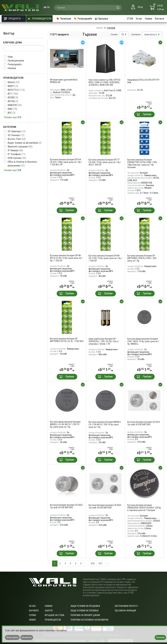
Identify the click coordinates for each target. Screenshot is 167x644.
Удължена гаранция (125, 611)
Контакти (159, 19)
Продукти (14, 19)
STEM (130, 19)
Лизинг (33, 620)
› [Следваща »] (107, 563)
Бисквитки (27, 637)
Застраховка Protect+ (126, 606)
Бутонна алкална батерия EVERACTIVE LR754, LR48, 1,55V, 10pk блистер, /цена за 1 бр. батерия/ (142, 163)
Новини (148, 19)
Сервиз (33, 615)
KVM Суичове (17, 158)
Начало (100, 28)
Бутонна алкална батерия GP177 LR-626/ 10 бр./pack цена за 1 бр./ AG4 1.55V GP (105, 162)
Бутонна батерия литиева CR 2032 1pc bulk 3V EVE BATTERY (66, 506)
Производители (53, 620)
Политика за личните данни (85, 615)
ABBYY (13, 86)
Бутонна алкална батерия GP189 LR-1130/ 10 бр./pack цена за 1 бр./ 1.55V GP (105, 258)
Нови (10, 57)
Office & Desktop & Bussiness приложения (22, 164)
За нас (139, 19)
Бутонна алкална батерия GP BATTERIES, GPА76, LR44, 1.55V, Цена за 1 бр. (142, 258)
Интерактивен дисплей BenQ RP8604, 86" (64, 81)
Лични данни (12, 637)
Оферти (49, 611)
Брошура (101, 19)
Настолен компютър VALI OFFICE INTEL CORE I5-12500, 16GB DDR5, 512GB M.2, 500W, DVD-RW (105, 82)
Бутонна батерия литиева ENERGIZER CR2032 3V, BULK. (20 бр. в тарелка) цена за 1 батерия (144, 508)
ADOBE (13, 97)
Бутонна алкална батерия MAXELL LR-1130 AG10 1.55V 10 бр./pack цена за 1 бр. (105, 424)
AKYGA (13, 101)
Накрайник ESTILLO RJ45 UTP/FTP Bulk (143, 81)
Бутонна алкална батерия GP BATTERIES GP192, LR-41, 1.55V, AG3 (67, 340)
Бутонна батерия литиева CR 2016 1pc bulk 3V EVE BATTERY (144, 423)
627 (101, 563)
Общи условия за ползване (85, 611)
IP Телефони (16, 154)
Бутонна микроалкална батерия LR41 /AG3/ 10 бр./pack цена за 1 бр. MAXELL (143, 341)
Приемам (160, 637)
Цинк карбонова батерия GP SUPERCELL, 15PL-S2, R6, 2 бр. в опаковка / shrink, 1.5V (104, 341)
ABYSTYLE (16, 90)
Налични (12, 68)
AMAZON (15, 105)
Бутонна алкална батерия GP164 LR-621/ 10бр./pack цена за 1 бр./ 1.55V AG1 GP (66, 162)
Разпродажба (15, 64)
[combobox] (88, 8)
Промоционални (16, 61)
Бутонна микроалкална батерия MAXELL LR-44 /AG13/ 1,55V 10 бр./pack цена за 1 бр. (65, 424)
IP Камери (15, 150)
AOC (11, 113)
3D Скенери (16, 135)
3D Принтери (17, 131)
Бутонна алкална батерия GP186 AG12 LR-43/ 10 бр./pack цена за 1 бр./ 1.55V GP (66, 258)
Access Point (17, 139)
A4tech (14, 82)
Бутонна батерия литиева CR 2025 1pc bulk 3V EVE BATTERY (105, 506)
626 (93, 563)
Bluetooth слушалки (20, 147)
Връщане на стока (55, 615)
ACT (13, 94)
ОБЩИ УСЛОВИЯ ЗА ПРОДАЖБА (85, 606)
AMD (12, 109)
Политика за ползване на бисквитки (89, 620)
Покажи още (13, 117)
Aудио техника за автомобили (25, 143)
